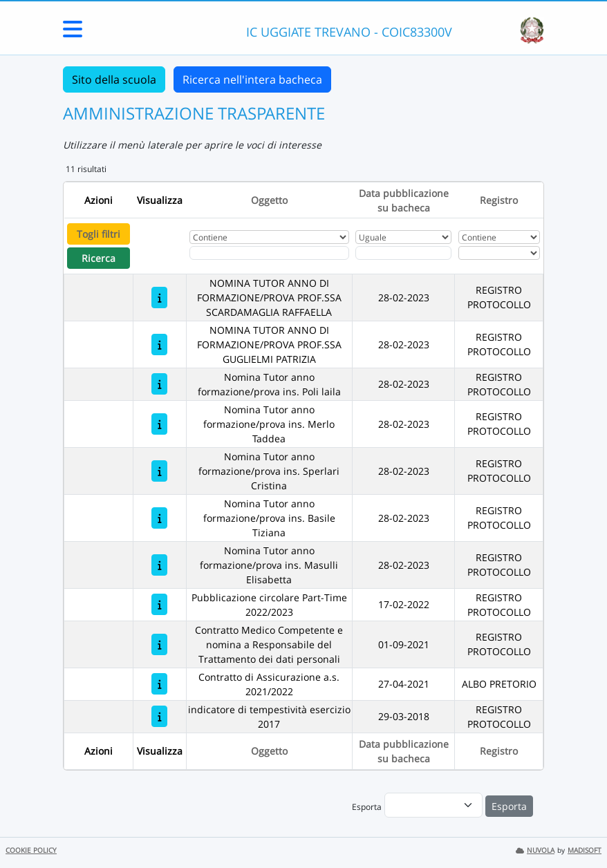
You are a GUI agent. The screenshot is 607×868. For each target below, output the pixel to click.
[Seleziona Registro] (499, 253)
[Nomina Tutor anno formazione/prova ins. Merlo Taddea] (159, 424)
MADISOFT (585, 850)
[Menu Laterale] (73, 33)
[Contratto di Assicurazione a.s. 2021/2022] (159, 684)
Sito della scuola (114, 79)
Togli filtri (99, 234)
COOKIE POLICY (31, 850)
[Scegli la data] (403, 253)
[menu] (433, 805)
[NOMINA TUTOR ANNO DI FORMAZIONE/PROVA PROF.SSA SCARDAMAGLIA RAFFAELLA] (159, 298)
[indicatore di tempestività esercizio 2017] (159, 716)
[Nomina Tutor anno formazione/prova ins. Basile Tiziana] (159, 518)
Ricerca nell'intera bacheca (252, 79)
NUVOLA (535, 850)
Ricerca (99, 258)
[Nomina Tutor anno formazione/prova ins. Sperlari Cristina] (159, 471)
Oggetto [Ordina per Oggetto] (269, 200)
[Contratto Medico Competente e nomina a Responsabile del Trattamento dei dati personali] (159, 644)
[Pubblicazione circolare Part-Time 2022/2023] (159, 604)
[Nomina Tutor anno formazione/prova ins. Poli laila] (159, 384)
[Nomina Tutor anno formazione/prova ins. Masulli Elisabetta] (159, 565)
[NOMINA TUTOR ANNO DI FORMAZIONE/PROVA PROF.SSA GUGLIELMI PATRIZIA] (159, 345)
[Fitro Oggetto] (269, 253)
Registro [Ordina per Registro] (499, 200)
